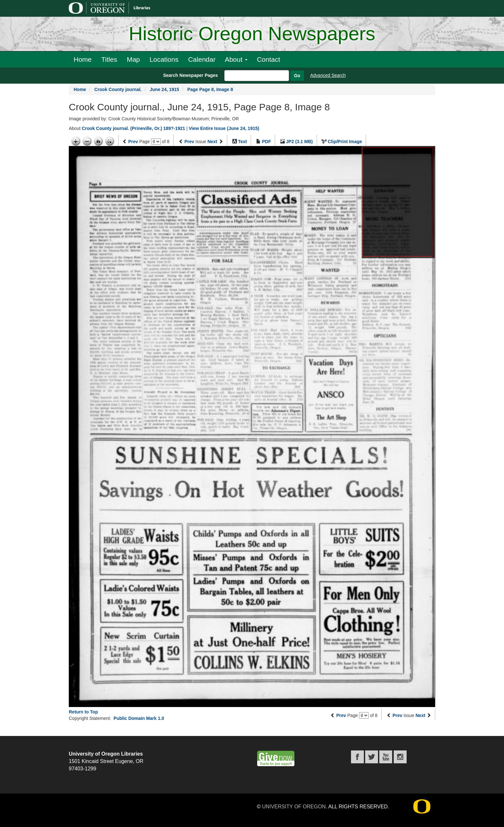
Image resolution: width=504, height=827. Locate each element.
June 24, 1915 (164, 89)
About (236, 59)
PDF (266, 142)
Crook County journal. (118, 89)
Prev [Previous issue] (189, 142)
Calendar (202, 59)
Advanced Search (328, 75)
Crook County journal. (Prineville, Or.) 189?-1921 (133, 128)
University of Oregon (294, 807)
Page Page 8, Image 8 (210, 89)
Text (242, 142)
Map (133, 59)
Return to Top (83, 712)
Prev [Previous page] (133, 142)
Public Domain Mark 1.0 (139, 718)
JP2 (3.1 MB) (299, 142)
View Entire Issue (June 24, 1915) (224, 128)
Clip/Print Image (345, 142)
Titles (109, 59)
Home (83, 59)
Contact (268, 59)
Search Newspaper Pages (190, 75)
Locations (164, 59)
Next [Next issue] (212, 142)
